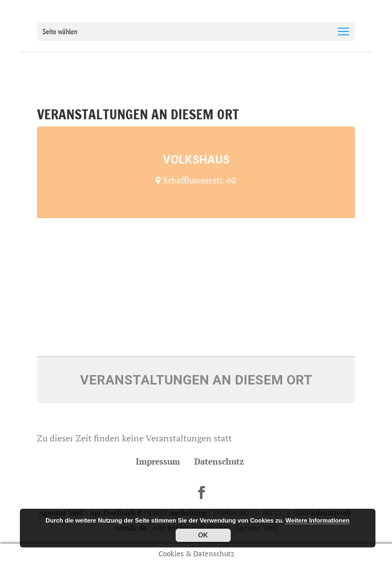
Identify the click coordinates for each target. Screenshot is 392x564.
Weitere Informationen (317, 520)
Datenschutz (219, 461)
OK (203, 535)
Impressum (158, 461)
